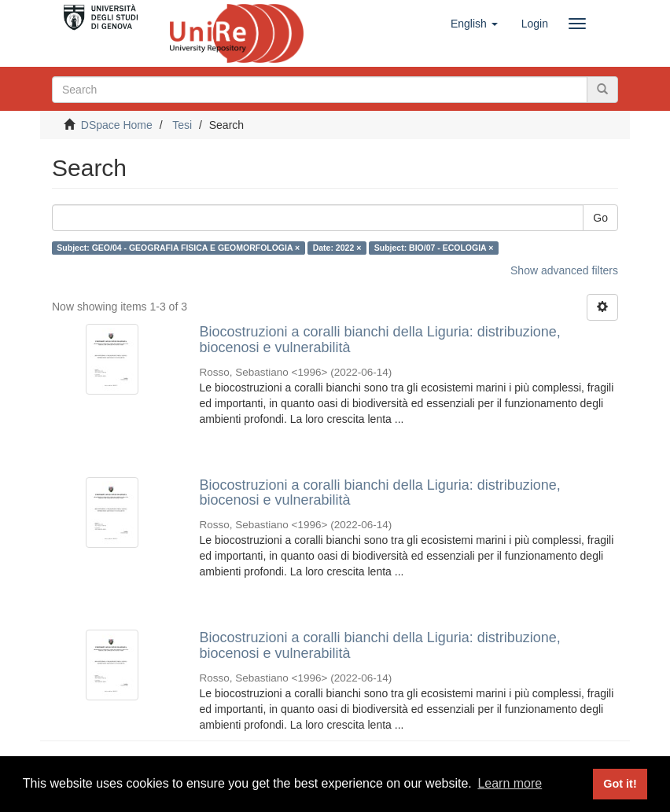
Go (600, 218)
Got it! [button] (620, 784)
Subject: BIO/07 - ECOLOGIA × (434, 248)
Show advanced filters (564, 270)
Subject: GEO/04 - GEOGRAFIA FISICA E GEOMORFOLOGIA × (178, 248)
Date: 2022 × (337, 248)
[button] (474, 24)
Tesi (182, 125)
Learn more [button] (510, 783)
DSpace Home (117, 125)
